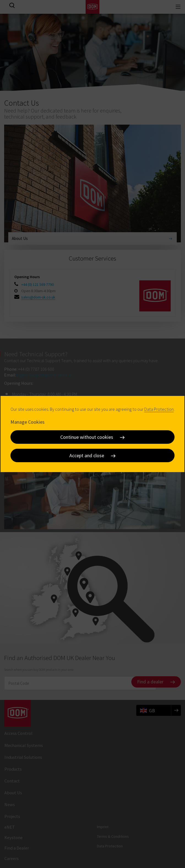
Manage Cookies (28, 422)
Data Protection (159, 409)
